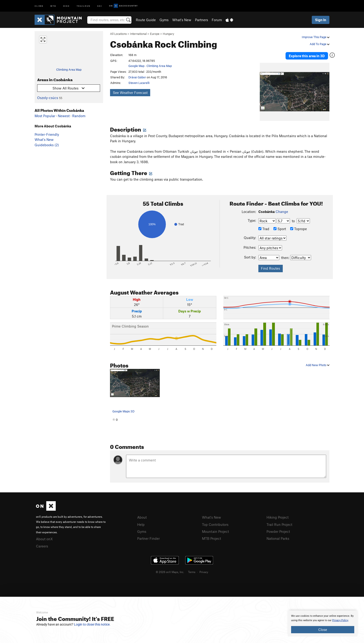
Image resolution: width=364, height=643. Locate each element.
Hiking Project (278, 516)
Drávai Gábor (137, 77)
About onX (44, 538)
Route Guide (146, 20)
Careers (42, 544)
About (142, 516)
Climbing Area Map (69, 70)
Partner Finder (148, 537)
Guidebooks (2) (47, 145)
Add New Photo (318, 364)
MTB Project (211, 537)
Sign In (321, 20)
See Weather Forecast (130, 93)
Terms (192, 570)
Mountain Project (215, 530)
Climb (39, 6)
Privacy (204, 570)
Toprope (299, 228)
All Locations (118, 34)
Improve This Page (316, 37)
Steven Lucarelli (139, 83)
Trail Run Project (279, 523)
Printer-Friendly (47, 134)
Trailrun (83, 6)
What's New (182, 20)
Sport (280, 228)
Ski (100, 6)
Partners (201, 20)
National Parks (278, 537)
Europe (155, 34)
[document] (323, 623)
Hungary (168, 34)
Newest (64, 116)
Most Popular (45, 116)
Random (79, 116)
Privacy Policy (340, 620)
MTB (53, 6)
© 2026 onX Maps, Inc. (170, 570)
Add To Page (320, 44)
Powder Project (278, 530)
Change (282, 211)
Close (323, 630)
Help (141, 523)
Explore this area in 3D (308, 55)
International (138, 34)
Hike (66, 6)
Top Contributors (215, 523)
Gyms (164, 20)
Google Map (136, 66)
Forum (217, 20)
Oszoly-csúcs (48, 98)
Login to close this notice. (92, 624)
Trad (264, 228)
